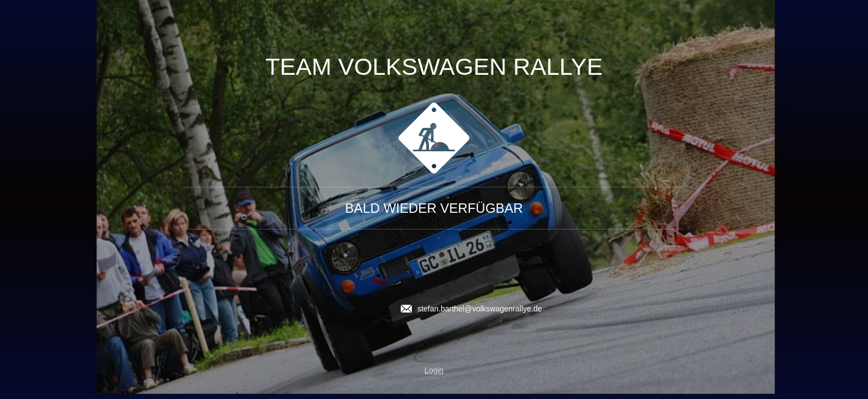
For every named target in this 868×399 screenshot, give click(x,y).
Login (434, 370)
